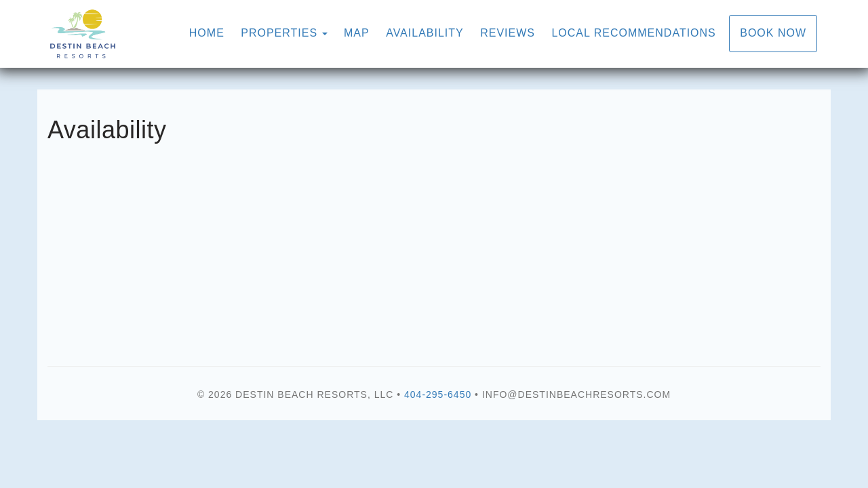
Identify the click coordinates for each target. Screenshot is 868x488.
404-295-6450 (438, 394)
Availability (425, 33)
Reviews (508, 33)
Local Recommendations (633, 33)
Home (207, 33)
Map (357, 33)
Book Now (773, 33)
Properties (279, 33)
